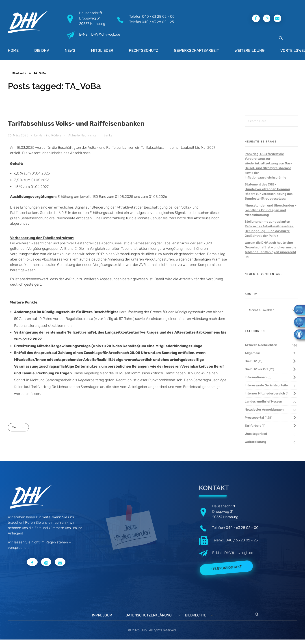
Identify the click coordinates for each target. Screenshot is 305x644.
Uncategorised (256, 434)
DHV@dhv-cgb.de (239, 553)
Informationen (256, 377)
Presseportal (254, 418)
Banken (109, 135)
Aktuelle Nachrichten (83, 135)
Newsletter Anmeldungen (264, 410)
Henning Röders (50, 135)
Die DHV (251, 361)
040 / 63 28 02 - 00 (158, 16)
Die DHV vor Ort (256, 369)
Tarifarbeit (253, 426)
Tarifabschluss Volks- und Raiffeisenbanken (76, 124)
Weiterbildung (255, 442)
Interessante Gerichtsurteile (266, 385)
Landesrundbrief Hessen (263, 402)
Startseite (19, 73)
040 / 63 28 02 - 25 (158, 22)
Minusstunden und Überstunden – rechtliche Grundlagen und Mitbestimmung (271, 210)
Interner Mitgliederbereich (265, 393)
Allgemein (252, 353)
